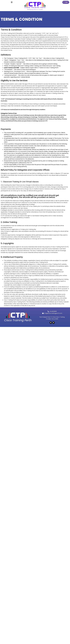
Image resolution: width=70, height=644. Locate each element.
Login (65, 2)
